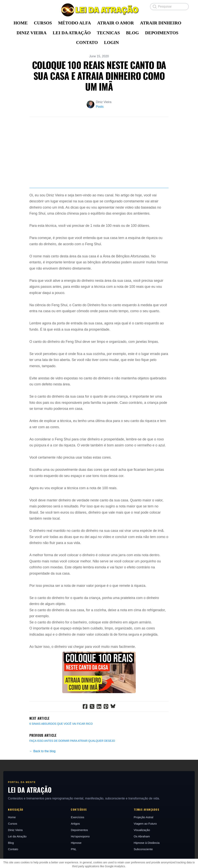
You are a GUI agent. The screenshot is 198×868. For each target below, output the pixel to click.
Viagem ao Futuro (145, 844)
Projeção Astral (143, 837)
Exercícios (78, 837)
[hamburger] (12, 6)
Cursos (13, 844)
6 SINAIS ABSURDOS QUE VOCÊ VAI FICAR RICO (61, 744)
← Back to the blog (42, 771)
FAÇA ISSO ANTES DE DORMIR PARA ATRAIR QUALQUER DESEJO (72, 761)
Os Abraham (142, 857)
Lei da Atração (18, 857)
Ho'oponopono (80, 857)
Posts (100, 107)
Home (12, 837)
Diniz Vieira (16, 850)
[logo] (99, 10)
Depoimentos (79, 850)
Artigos (76, 844)
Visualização (142, 850)
